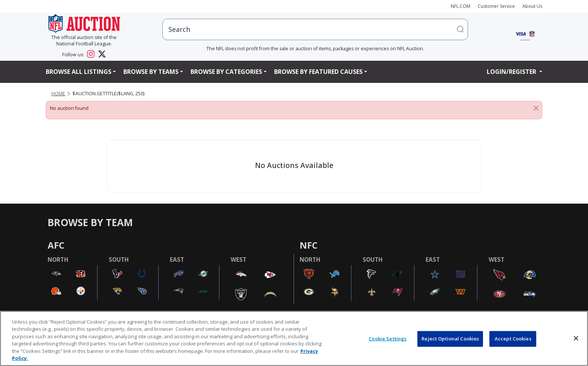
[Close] (536, 108)
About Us (532, 6)
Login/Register (512, 72)
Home (58, 94)
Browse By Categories (226, 72)
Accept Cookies (513, 339)
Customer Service (496, 6)
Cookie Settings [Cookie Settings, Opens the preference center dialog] (388, 339)
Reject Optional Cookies (450, 339)
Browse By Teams (151, 72)
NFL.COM (460, 6)
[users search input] (315, 29)
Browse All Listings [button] (79, 72)
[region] (294, 338)
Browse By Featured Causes (318, 72)
